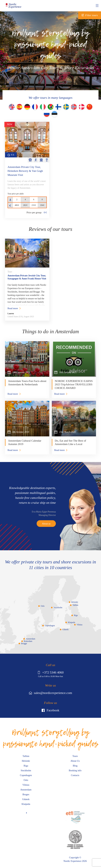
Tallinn (75, 605)
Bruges (26, 794)
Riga (76, 615)
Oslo (43, 606)
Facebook (50, 710)
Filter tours (92, 15)
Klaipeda (72, 622)
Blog (75, 766)
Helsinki (75, 602)
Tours (75, 756)
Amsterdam (31, 639)
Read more (13, 308)
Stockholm (58, 607)
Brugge (24, 643)
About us (46, 524)
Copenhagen (50, 626)
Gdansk (65, 629)
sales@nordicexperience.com (51, 693)
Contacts (75, 775)
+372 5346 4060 (51, 672)
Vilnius (80, 625)
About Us (75, 761)
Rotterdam (28, 641)
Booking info (75, 770)
